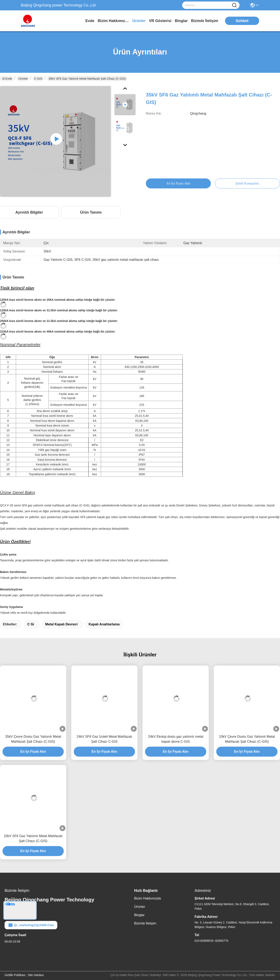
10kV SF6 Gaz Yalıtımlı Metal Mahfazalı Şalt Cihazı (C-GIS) (33, 838)
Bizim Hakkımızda (113, 21)
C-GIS (38, 79)
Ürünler (139, 21)
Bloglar (181, 21)
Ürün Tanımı (91, 212)
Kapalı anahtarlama (104, 624)
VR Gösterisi (160, 21)
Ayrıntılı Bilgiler (29, 212)
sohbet (242, 21)
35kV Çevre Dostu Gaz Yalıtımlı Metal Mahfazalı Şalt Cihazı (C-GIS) (33, 739)
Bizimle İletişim (205, 21)
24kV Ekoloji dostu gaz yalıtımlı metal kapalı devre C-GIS (176, 739)
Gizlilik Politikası (15, 975)
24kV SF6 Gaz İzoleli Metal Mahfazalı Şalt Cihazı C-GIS (104, 739)
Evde (90, 21)
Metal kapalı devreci (61, 624)
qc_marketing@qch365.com (31, 925)
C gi (31, 624)
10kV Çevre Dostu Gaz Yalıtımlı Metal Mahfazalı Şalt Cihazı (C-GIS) (247, 739)
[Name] (234, 5)
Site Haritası (36, 975)
